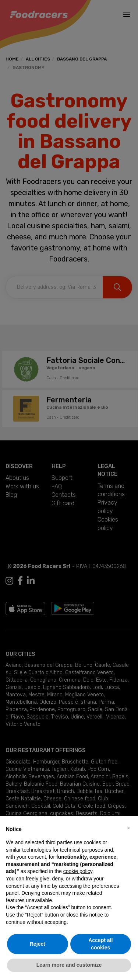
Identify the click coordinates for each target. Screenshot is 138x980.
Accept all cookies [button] (100, 944)
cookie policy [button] (78, 871)
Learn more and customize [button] (69, 965)
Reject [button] (38, 944)
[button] (128, 828)
